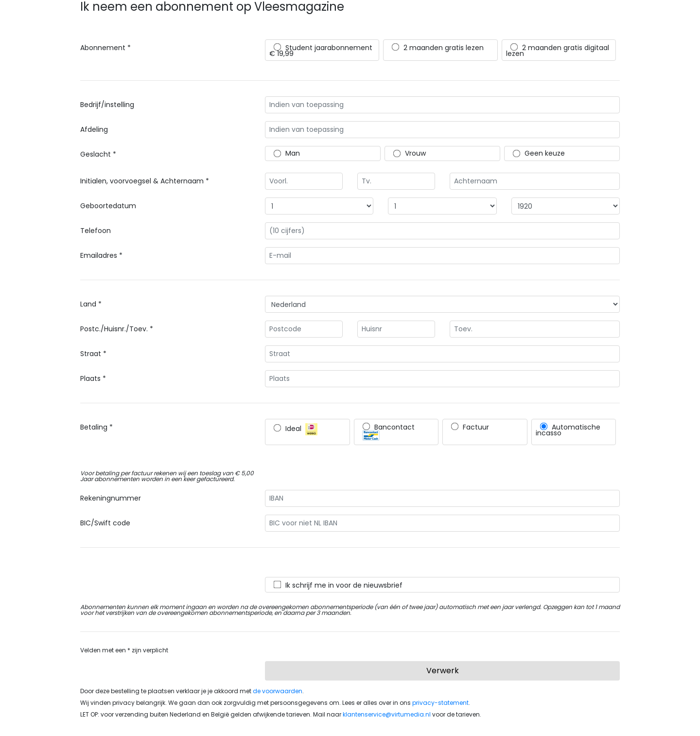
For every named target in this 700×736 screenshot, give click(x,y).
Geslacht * (98, 154)
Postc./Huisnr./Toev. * (117, 329)
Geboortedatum (108, 206)
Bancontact (388, 431)
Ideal (296, 429)
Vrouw (410, 153)
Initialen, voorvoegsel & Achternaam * (145, 181)
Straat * (93, 354)
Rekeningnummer (111, 498)
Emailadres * (101, 255)
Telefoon (96, 231)
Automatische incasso (568, 430)
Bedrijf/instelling (107, 105)
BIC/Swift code (105, 523)
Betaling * (96, 427)
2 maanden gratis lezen (438, 48)
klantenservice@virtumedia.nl (387, 714)
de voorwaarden (278, 691)
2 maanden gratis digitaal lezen (558, 51)
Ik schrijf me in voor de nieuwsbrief (338, 585)
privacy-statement (440, 703)
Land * (91, 304)
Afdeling (94, 129)
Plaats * (93, 378)
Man (287, 153)
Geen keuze (539, 153)
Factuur (470, 427)
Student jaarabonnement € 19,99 (321, 51)
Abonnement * (105, 48)
